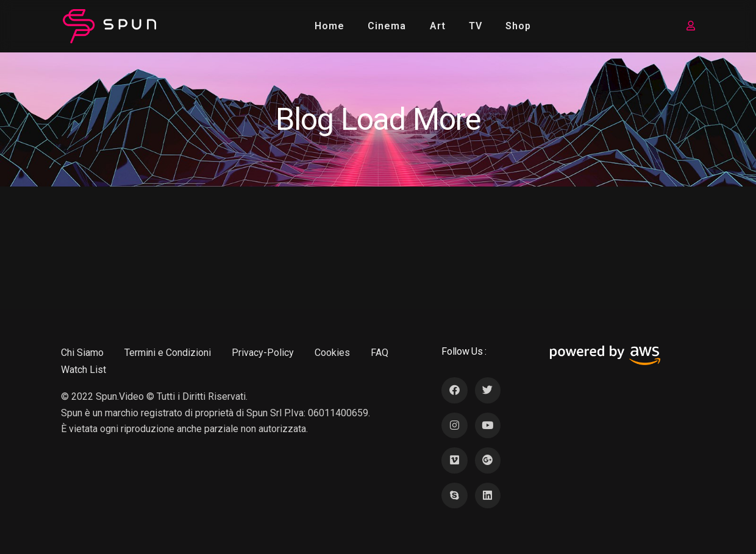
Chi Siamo (82, 353)
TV (476, 26)
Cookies (332, 353)
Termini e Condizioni (168, 353)
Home (330, 26)
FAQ (380, 353)
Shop (518, 26)
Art (438, 26)
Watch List (84, 370)
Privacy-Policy (263, 353)
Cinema (387, 26)
